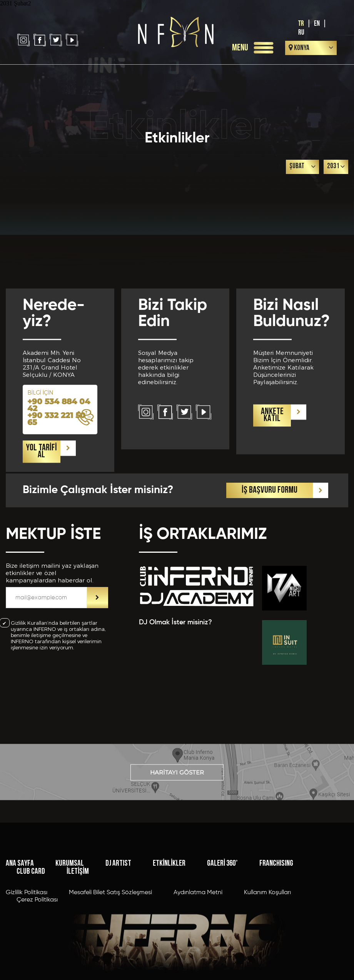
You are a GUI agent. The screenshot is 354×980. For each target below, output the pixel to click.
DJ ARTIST (118, 924)
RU (301, 33)
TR (301, 24)
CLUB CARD (31, 932)
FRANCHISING (276, 924)
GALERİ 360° (222, 924)
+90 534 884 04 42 (59, 464)
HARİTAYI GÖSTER (177, 790)
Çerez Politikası (37, 960)
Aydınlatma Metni (198, 953)
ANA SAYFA (20, 924)
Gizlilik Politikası (27, 953)
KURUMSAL (70, 924)
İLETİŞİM (78, 932)
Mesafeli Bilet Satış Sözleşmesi (110, 953)
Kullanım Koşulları (267, 953)
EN (317, 24)
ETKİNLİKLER (169, 924)
